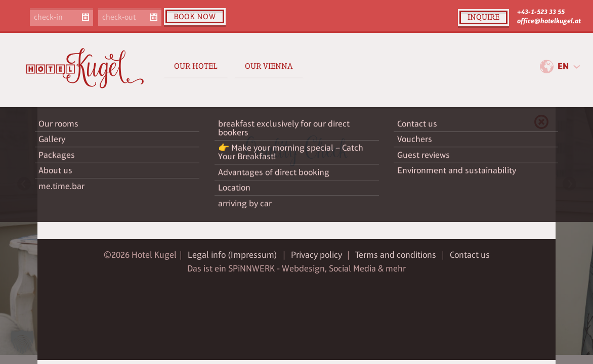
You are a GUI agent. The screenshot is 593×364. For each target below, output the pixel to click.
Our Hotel (196, 66)
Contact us (470, 255)
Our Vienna (269, 66)
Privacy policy (316, 255)
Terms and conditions (396, 255)
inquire (483, 17)
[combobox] (569, 67)
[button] (22, 342)
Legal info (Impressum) (232, 255)
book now (195, 16)
